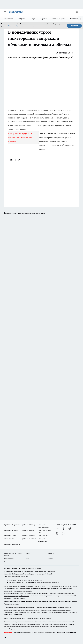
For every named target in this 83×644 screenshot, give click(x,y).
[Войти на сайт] (77, 12)
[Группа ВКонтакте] (57, 529)
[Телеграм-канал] (70, 529)
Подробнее (18, 615)
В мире (32, 19)
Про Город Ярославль (29, 539)
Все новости (9, 19)
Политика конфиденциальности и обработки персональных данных (28, 618)
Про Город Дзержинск (12, 525)
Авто (27, 559)
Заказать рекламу (58, 19)
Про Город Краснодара (12, 544)
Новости (50, 559)
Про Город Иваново (28, 530)
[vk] (11, 160)
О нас (28, 553)
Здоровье (43, 19)
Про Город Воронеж (11, 530)
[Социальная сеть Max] (63, 533)
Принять (74, 26)
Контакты (51, 553)
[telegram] (19, 160)
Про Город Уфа (43, 536)
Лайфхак (21, 19)
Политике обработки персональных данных (23, 26)
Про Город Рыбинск (28, 536)
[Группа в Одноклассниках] (63, 529)
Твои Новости (9, 539)
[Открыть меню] (5, 12)
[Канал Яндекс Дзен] (57, 533)
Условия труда (9, 559)
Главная (7, 562)
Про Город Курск (10, 536)
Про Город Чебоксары (29, 525)
